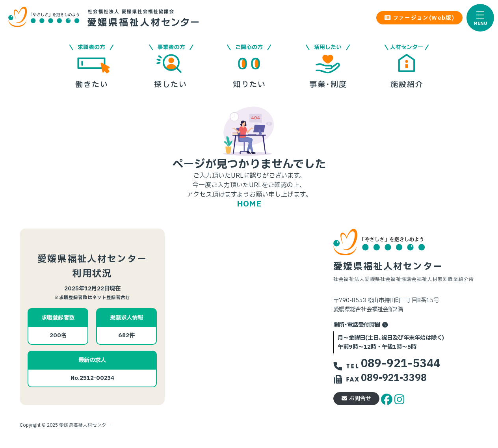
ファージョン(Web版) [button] (419, 18)
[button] (480, 18)
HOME (249, 204)
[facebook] (388, 398)
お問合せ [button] (356, 399)
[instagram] (399, 398)
